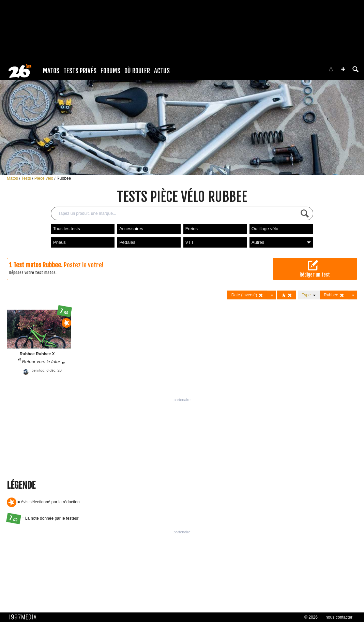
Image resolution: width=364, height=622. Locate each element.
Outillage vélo (265, 229)
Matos (51, 71)
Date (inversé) (247, 295)
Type (309, 295)
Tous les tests (67, 229)
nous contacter (339, 617)
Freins (192, 229)
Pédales (127, 242)
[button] (343, 69)
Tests (27, 178)
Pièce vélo (44, 178)
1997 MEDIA (25, 617)
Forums (110, 71)
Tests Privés (80, 71)
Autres (281, 242)
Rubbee (64, 178)
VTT (190, 242)
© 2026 (311, 617)
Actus (162, 71)
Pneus (59, 242)
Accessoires (131, 229)
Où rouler (137, 71)
